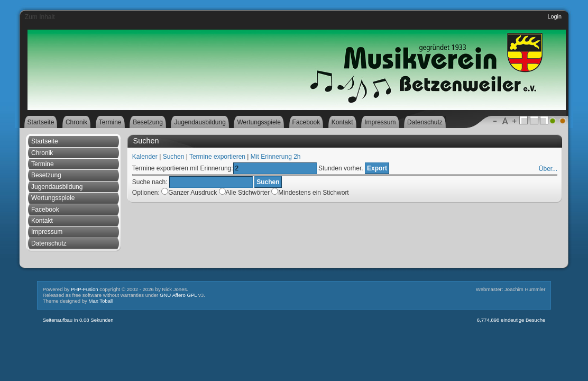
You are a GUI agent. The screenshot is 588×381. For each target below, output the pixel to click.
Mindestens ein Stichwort (310, 193)
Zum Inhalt (40, 17)
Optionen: (146, 193)
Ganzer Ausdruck (255, 193)
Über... (548, 169)
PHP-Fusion (85, 289)
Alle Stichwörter (284, 193)
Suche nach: (150, 182)
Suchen (174, 157)
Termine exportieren (217, 157)
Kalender (145, 157)
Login (555, 16)
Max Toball (101, 301)
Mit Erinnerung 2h (276, 157)
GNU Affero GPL (178, 295)
